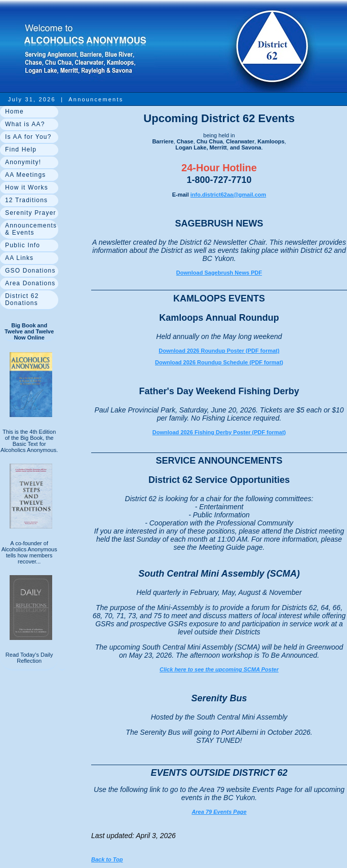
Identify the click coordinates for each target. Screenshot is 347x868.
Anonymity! (23, 162)
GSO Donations (30, 271)
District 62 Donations (22, 299)
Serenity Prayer (31, 213)
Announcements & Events (31, 229)
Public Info (23, 245)
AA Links (19, 258)
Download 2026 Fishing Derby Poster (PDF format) (219, 432)
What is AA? (25, 124)
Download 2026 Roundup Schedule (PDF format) (219, 362)
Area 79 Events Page (219, 812)
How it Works (27, 187)
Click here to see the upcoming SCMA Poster (219, 669)
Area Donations (30, 283)
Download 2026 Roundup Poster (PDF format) (219, 351)
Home (14, 111)
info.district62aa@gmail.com (228, 195)
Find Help (21, 149)
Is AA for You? (28, 137)
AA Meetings (26, 175)
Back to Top (107, 859)
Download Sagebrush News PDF (219, 273)
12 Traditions (26, 200)
